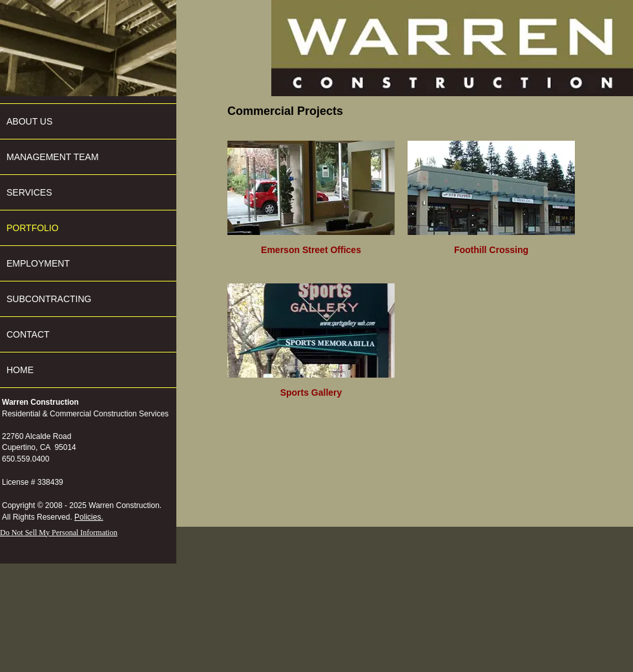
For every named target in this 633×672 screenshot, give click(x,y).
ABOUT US (29, 121)
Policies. (89, 517)
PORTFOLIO (33, 228)
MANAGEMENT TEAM (53, 157)
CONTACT (28, 334)
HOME (20, 370)
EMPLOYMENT (38, 263)
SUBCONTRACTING (49, 299)
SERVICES (29, 192)
